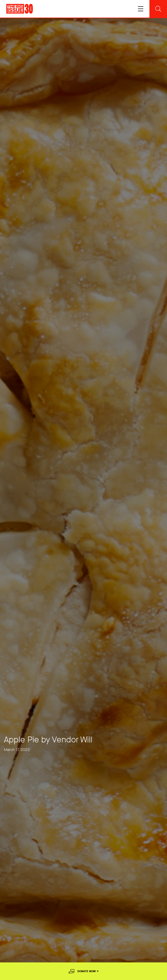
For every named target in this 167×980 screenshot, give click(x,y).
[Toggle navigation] (141, 9)
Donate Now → (88, 971)
